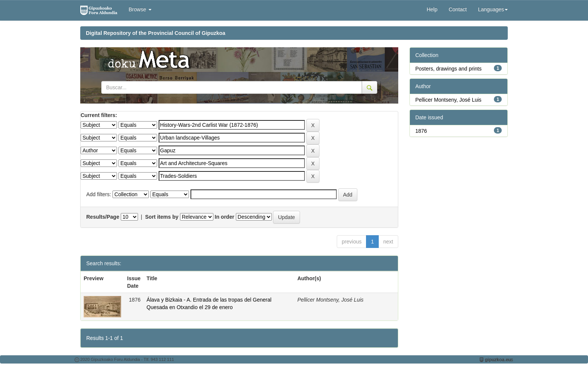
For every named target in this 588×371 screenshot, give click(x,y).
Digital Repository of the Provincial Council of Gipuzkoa (156, 33)
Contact (457, 9)
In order (225, 217)
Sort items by (162, 217)
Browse (140, 9)
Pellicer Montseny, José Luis (448, 100)
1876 (421, 131)
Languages (493, 9)
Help (432, 9)
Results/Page (103, 217)
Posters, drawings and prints (449, 69)
